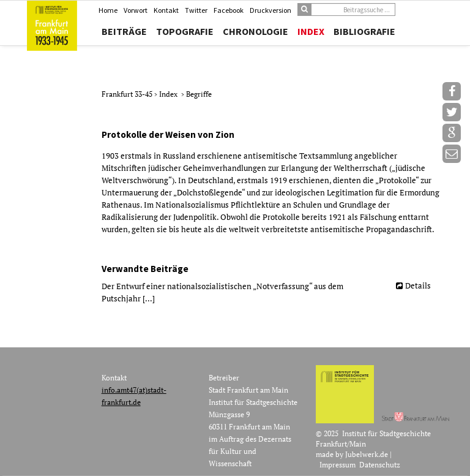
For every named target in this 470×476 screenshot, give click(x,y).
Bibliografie (364, 31)
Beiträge (124, 31)
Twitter (196, 10)
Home (108, 10)
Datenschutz (380, 465)
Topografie (185, 31)
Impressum (338, 465)
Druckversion (270, 10)
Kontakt (166, 10)
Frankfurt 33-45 (128, 94)
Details (418, 285)
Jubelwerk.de (367, 454)
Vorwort (136, 10)
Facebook (229, 10)
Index (311, 31)
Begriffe (199, 94)
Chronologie (256, 31)
